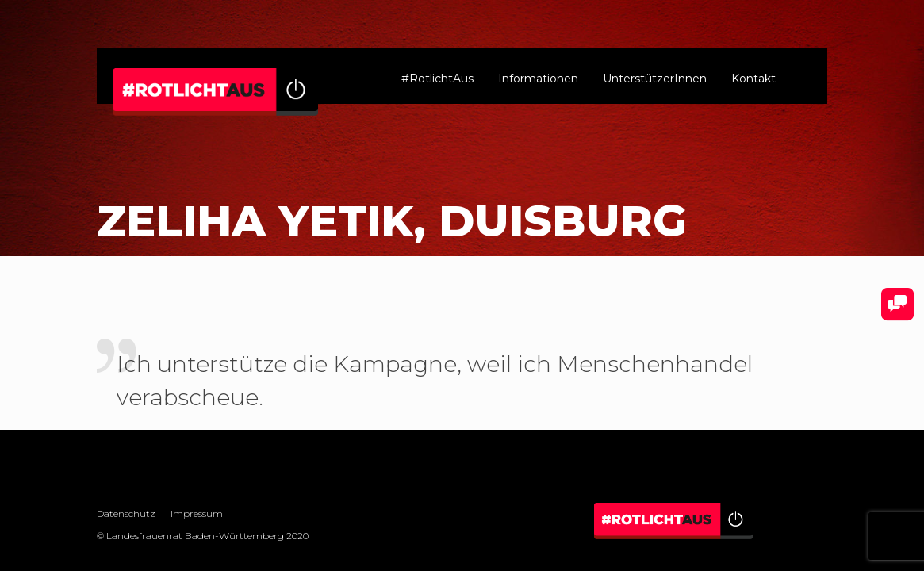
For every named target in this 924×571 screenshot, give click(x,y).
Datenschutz (126, 514)
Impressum (197, 514)
